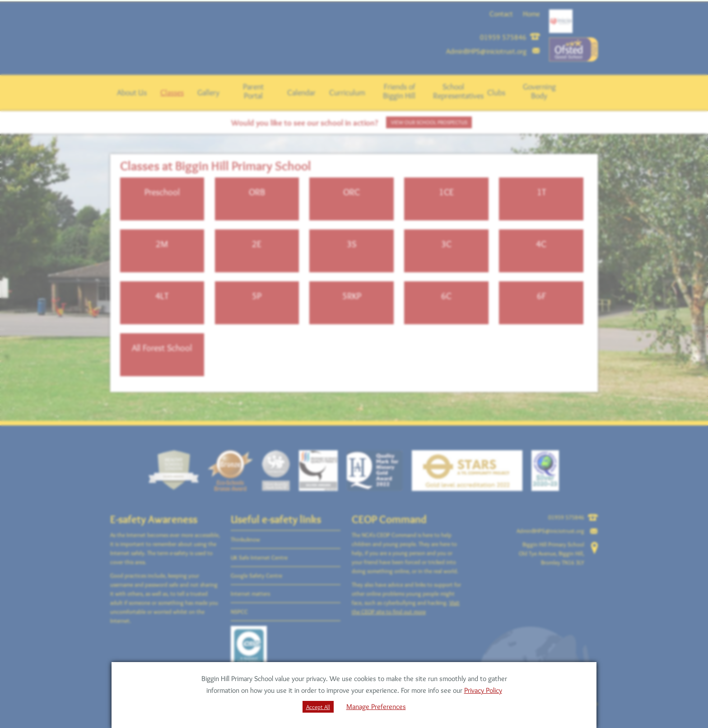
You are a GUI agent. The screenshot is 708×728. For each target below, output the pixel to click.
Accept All (318, 707)
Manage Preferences (376, 707)
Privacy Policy (483, 690)
